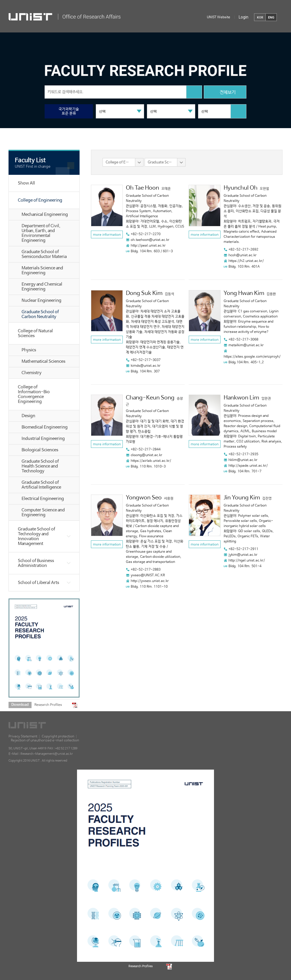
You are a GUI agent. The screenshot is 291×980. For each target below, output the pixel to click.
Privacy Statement (23, 737)
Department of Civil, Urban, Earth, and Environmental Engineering (41, 233)
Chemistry (32, 373)
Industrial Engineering (43, 439)
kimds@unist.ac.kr (146, 366)
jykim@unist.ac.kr (243, 555)
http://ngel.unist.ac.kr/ (247, 561)
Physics (29, 350)
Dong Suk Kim (144, 293)
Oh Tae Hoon (143, 188)
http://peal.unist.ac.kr (148, 246)
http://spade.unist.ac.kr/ (248, 466)
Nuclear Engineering (41, 301)
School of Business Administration (36, 563)
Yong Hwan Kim (244, 293)
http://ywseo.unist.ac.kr (150, 581)
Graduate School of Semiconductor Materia (44, 254)
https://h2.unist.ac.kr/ (246, 261)
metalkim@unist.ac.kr (246, 345)
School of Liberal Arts (39, 583)
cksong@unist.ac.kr (146, 455)
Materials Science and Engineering (42, 270)
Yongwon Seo (144, 498)
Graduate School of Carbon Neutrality (40, 314)
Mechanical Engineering (45, 215)
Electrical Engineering (43, 499)
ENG (271, 18)
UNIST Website (219, 17)
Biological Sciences (40, 450)
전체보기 (225, 93)
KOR (260, 18)
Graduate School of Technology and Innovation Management (37, 536)
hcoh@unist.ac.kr (243, 255)
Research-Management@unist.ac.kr (47, 754)
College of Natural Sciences (35, 333)
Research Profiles (48, 705)
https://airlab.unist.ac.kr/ (151, 461)
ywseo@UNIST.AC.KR (148, 575)
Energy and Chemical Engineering (42, 287)
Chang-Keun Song (150, 398)
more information (107, 235)
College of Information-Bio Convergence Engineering (34, 394)
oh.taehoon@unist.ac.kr (150, 240)
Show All (26, 183)
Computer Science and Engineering (43, 512)
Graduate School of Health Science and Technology (40, 466)
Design (28, 416)
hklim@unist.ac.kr (243, 460)
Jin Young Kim (242, 498)
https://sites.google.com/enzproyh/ (252, 357)
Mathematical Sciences (43, 361)
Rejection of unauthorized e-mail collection (45, 741)
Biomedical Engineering (45, 427)
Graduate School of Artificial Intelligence (41, 485)
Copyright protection (58, 737)
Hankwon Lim (241, 398)
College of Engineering (40, 200)
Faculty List (30, 160)
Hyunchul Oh (241, 188)
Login (244, 17)
